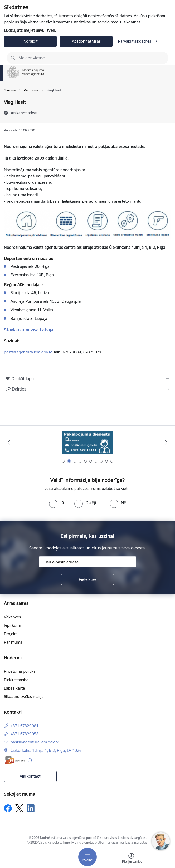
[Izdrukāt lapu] (87, 379)
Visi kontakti (30, 776)
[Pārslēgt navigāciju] (87, 857)
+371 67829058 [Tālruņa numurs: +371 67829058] (25, 734)
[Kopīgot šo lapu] (87, 389)
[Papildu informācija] (30, 760)
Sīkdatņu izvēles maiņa (24, 697)
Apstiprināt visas (86, 41)
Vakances (12, 617)
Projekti (11, 634)
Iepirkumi (12, 625)
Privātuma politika (20, 671)
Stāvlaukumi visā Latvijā (29, 330)
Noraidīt (30, 41)
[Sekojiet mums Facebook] (8, 808)
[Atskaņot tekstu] (25, 113)
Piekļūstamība (16, 680)
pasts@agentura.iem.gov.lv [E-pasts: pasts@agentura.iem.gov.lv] (34, 742)
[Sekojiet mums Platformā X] (19, 808)
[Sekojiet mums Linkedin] (31, 808)
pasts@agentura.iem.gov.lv (28, 352)
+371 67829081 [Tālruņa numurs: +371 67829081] (25, 726)
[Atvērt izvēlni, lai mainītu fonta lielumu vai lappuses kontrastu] (131, 859)
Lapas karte (14, 688)
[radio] (56, 503)
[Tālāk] (166, 442)
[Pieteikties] (87, 579)
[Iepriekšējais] (9, 442)
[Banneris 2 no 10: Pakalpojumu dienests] (87, 442)
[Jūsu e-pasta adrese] (87, 562)
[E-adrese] (14, 760)
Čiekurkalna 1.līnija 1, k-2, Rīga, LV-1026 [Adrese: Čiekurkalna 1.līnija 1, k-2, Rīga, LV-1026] (46, 750)
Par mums (13, 642)
